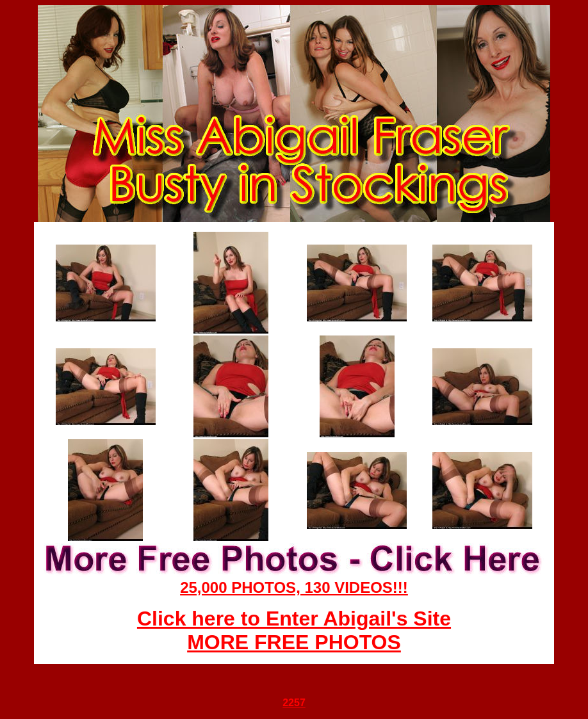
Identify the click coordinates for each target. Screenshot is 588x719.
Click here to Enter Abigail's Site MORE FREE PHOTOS (294, 630)
